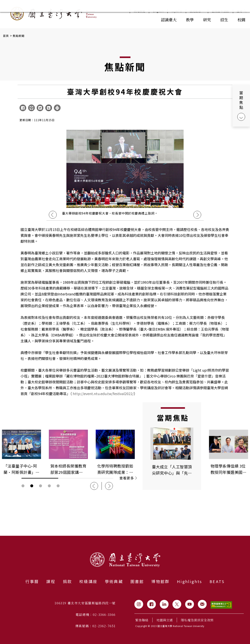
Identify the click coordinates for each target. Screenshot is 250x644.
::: (148, 19)
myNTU (177, 11)
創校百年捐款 (221, 11)
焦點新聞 (19, 36)
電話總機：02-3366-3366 (96, 615)
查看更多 (128, 478)
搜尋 (240, 11)
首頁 (6, 36)
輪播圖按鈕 (23, 486)
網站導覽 (140, 11)
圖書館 (137, 581)
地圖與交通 (165, 620)
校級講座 (88, 581)
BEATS (217, 581)
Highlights (190, 581)
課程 (51, 581)
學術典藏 (114, 581)
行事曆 (32, 581)
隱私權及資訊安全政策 (197, 620)
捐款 (67, 581)
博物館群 (160, 581)
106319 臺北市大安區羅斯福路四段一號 (85, 603)
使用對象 (197, 11)
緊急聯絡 (142, 620)
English (158, 11)
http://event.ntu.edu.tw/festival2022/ (103, 394)
